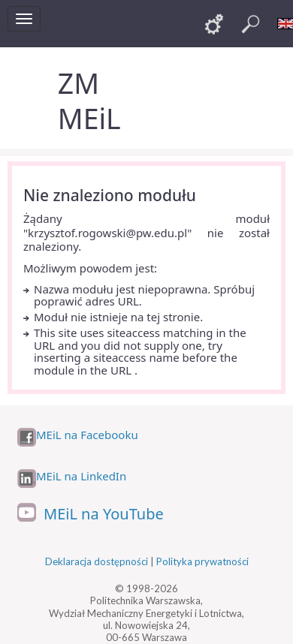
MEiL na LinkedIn (81, 476)
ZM (79, 83)
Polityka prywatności (202, 561)
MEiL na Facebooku (87, 435)
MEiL (89, 118)
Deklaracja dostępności (97, 561)
